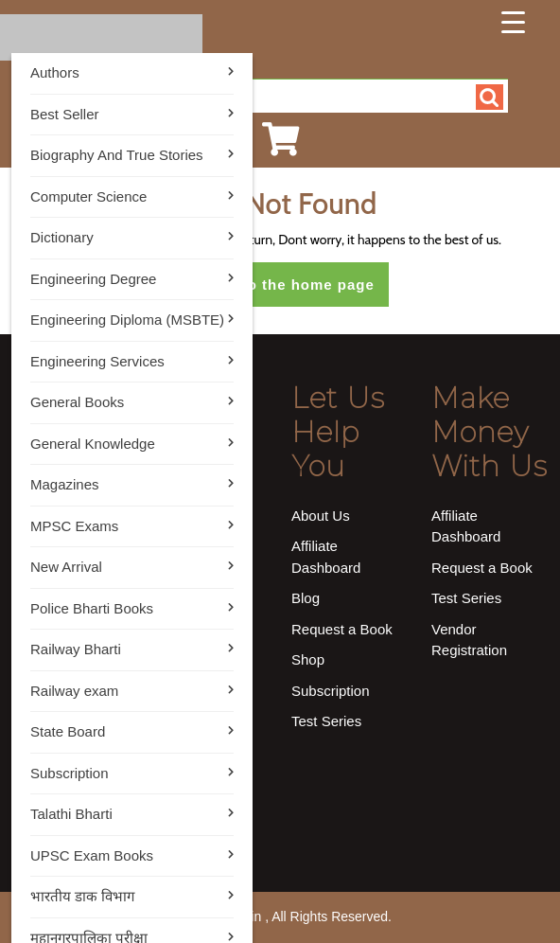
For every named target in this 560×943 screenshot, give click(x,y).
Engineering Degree (93, 279)
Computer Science (88, 196)
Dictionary (62, 237)
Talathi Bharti (71, 814)
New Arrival (66, 567)
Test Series (326, 721)
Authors (55, 72)
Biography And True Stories (117, 155)
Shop (308, 659)
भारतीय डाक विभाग (82, 896)
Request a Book (342, 629)
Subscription (70, 773)
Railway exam (74, 691)
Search (490, 97)
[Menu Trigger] (513, 22)
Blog (306, 598)
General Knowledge (93, 444)
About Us (321, 516)
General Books (77, 402)
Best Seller (65, 114)
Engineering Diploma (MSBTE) (127, 320)
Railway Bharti (76, 649)
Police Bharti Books (92, 608)
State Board (68, 731)
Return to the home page (287, 290)
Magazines (65, 484)
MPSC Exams (74, 526)
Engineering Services (97, 361)
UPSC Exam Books (92, 855)
